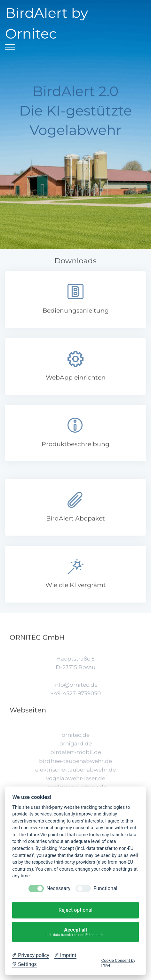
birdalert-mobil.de (76, 768)
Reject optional (75, 910)
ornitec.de (76, 751)
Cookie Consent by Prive (118, 963)
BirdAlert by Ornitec (47, 23)
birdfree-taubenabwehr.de (75, 777)
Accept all (76, 932)
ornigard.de (76, 759)
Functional (105, 888)
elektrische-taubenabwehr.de (75, 785)
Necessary (58, 888)
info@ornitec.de (75, 696)
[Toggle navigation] (10, 47)
